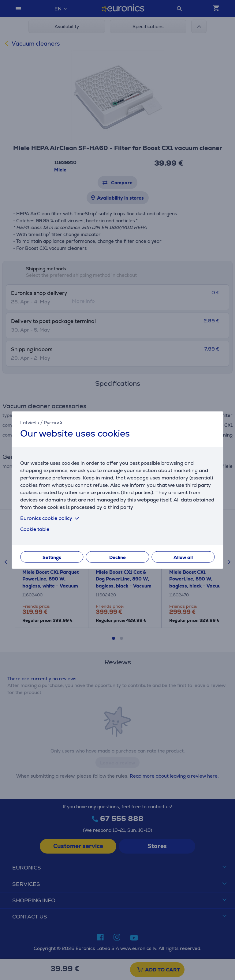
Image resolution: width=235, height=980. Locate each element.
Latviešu (30, 422)
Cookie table (35, 529)
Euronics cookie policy (51, 518)
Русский (53, 422)
